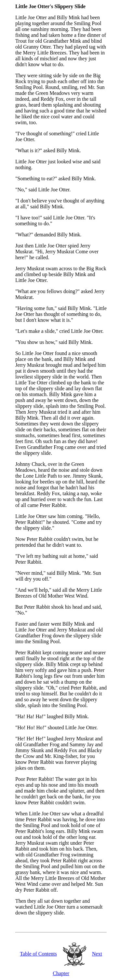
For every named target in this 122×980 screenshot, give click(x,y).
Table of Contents (38, 954)
